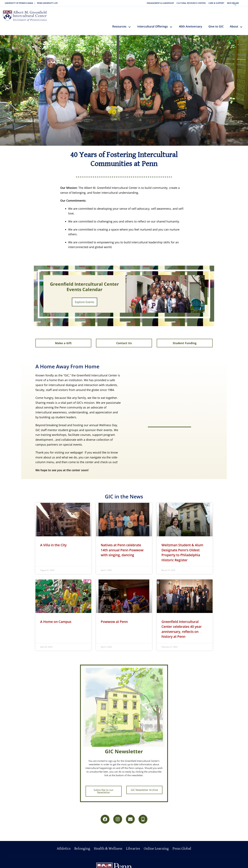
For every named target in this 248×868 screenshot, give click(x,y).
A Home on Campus (56, 621)
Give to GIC (216, 22)
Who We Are (233, 3)
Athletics (64, 846)
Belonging (82, 846)
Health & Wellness (108, 846)
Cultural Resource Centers (191, 3)
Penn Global (182, 846)
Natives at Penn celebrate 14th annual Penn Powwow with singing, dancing (122, 549)
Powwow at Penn (114, 621)
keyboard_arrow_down (131, 25)
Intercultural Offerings (153, 22)
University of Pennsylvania (19, 3)
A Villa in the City (53, 544)
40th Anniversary (191, 22)
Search (244, 3)
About (234, 22)
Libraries (133, 846)
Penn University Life (47, 3)
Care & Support (216, 3)
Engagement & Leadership (160, 3)
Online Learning (156, 846)
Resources (119, 22)
